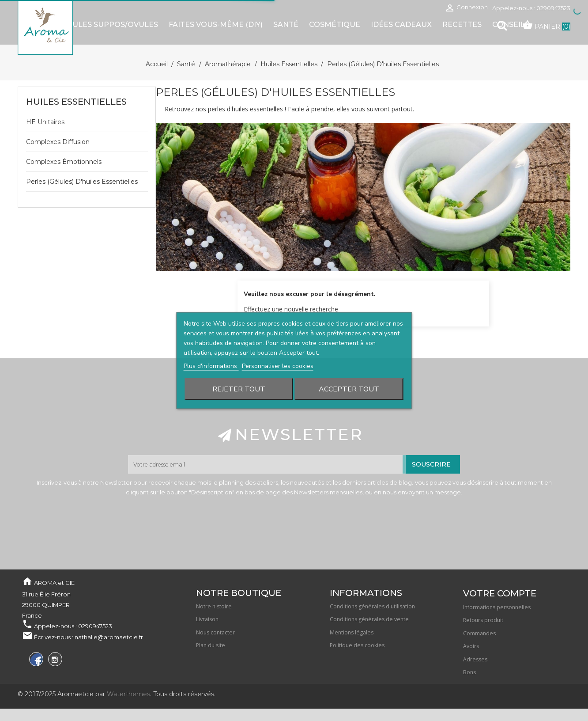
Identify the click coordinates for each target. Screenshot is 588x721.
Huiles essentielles (76, 102)
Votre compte (500, 593)
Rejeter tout (239, 389)
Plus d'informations (211, 366)
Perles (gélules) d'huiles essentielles (82, 182)
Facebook (35, 661)
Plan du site (211, 645)
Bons (469, 672)
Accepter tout (349, 389)
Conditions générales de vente (369, 619)
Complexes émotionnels (64, 162)
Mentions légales (352, 632)
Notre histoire (214, 606)
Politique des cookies (357, 645)
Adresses (475, 659)
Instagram (54, 661)
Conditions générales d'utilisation (372, 606)
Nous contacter (215, 632)
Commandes (479, 633)
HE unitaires (45, 122)
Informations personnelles (497, 607)
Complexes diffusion (58, 142)
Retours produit (483, 620)
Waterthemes (128, 694)
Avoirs (471, 646)
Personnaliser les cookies (278, 366)
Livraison (207, 619)
